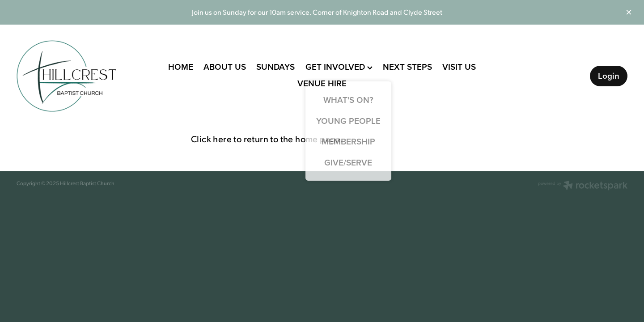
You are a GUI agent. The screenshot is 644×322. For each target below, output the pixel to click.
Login (609, 76)
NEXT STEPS (407, 67)
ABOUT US (225, 67)
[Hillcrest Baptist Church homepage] (78, 76)
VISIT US (459, 67)
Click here (211, 139)
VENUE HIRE (322, 83)
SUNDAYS (275, 67)
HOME (181, 67)
